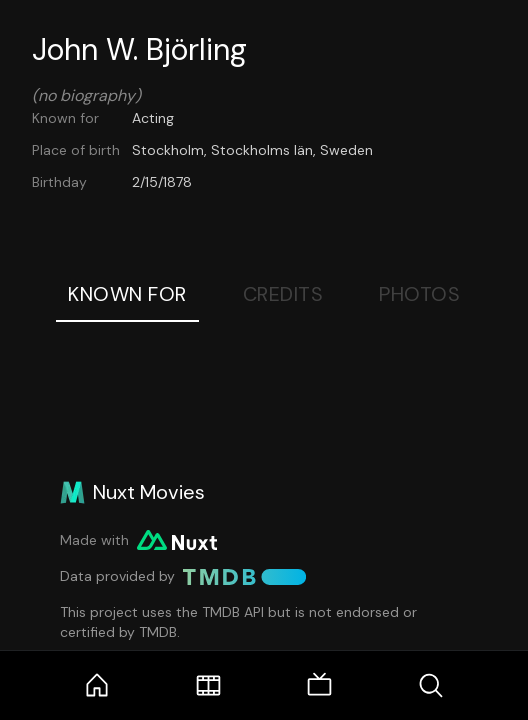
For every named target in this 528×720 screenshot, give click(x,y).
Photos (419, 294)
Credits (283, 294)
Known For (127, 294)
